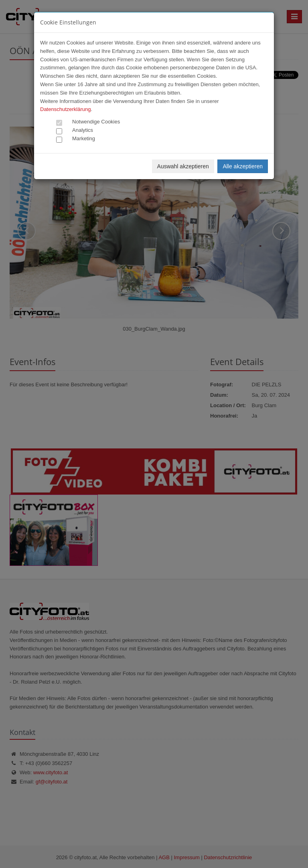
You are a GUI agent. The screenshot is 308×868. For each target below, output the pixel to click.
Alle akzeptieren (243, 166)
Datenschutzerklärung (65, 109)
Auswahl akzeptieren (183, 166)
